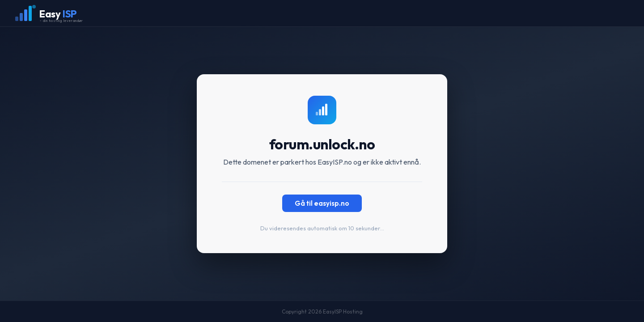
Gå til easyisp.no (322, 203)
